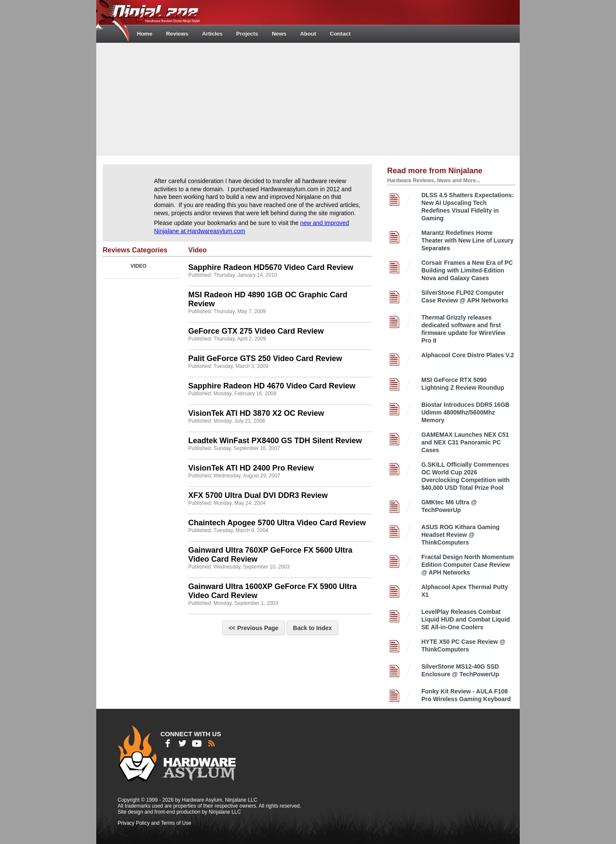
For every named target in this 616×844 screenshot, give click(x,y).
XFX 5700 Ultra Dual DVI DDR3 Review (258, 495)
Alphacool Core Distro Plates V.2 (468, 355)
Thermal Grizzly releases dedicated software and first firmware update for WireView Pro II (463, 329)
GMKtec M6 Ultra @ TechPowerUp (449, 506)
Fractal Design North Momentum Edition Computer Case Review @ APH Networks (468, 565)
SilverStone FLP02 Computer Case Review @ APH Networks (465, 296)
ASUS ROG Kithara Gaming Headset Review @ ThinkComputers (461, 535)
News (279, 34)
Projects (247, 34)
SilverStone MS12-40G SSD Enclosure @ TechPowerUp (460, 670)
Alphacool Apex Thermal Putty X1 (465, 591)
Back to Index (312, 628)
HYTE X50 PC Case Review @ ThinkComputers (463, 646)
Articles (212, 34)
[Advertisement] (308, 98)
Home (145, 34)
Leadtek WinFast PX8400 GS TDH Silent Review (275, 441)
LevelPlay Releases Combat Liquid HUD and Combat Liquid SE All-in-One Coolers (466, 619)
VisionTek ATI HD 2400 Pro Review (251, 468)
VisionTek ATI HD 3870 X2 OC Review (256, 413)
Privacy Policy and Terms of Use (154, 823)
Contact (340, 34)
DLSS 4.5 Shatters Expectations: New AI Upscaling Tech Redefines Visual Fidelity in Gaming (468, 207)
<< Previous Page (253, 628)
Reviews (177, 34)
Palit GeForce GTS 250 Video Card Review (265, 358)
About (308, 34)
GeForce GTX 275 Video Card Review (256, 331)
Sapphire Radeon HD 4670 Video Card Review (272, 386)
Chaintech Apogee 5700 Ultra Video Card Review (277, 523)
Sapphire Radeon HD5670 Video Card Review (271, 267)
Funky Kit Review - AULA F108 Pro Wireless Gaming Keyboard (466, 695)
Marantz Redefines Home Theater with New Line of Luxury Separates (467, 240)
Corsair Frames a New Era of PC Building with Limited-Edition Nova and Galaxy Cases (467, 270)
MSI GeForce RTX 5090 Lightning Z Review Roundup (463, 384)
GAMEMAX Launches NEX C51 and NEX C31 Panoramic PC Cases (465, 442)
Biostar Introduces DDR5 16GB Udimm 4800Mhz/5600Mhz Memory (465, 412)
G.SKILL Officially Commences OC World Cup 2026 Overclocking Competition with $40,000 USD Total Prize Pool (465, 476)
